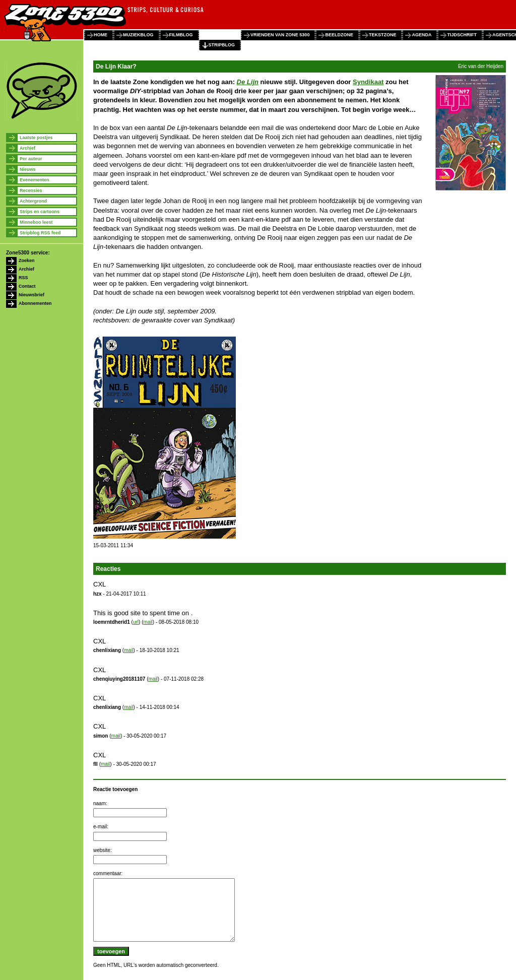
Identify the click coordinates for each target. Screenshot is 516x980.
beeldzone (339, 35)
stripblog (222, 45)
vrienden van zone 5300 (280, 35)
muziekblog (138, 35)
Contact (27, 286)
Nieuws (28, 169)
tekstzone (383, 35)
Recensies (31, 190)
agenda (422, 35)
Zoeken (27, 260)
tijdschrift (462, 35)
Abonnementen (35, 303)
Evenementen (35, 180)
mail (148, 622)
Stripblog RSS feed (40, 233)
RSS (23, 278)
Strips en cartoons (40, 212)
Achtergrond (33, 201)
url (136, 622)
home (101, 35)
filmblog (181, 35)
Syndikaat (368, 82)
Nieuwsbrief (31, 295)
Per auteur (31, 159)
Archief (27, 148)
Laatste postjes (36, 138)
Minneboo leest (36, 222)
